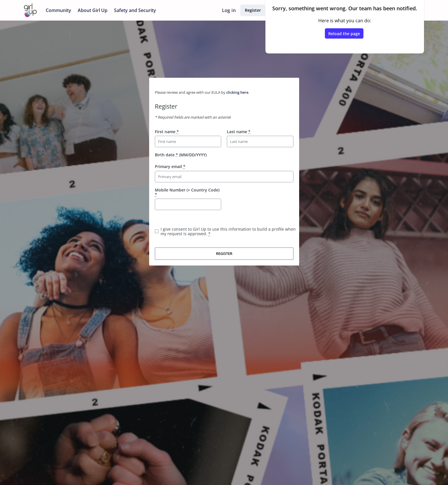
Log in (229, 10)
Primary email (170, 166)
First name (167, 132)
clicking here (237, 92)
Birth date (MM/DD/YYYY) (181, 155)
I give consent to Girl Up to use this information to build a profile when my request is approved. (228, 231)
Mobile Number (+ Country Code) (187, 192)
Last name (239, 132)
